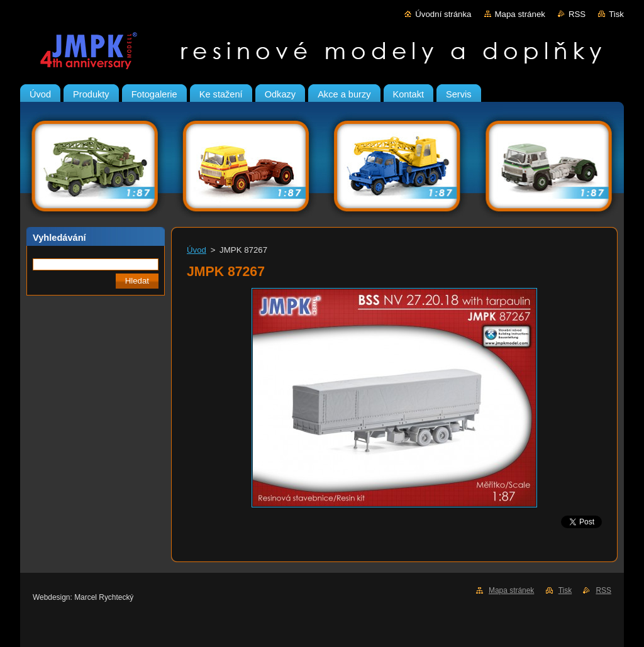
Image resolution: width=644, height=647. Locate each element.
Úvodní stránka (443, 14)
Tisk (616, 14)
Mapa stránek (520, 14)
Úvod (197, 250)
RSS (577, 14)
